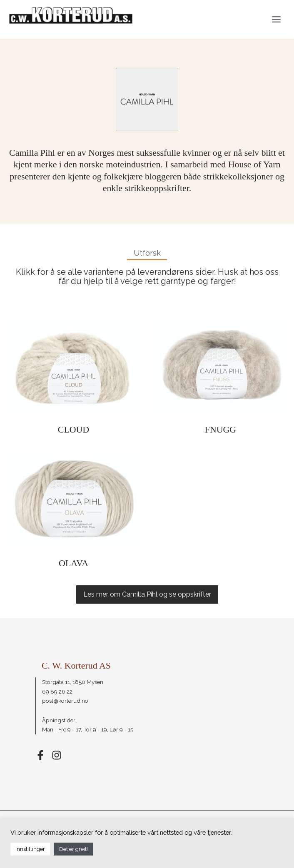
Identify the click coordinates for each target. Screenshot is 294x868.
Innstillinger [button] (30, 849)
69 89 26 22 (57, 691)
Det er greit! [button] (73, 849)
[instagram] (57, 755)
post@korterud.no (65, 701)
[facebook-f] (43, 755)
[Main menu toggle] (277, 19)
